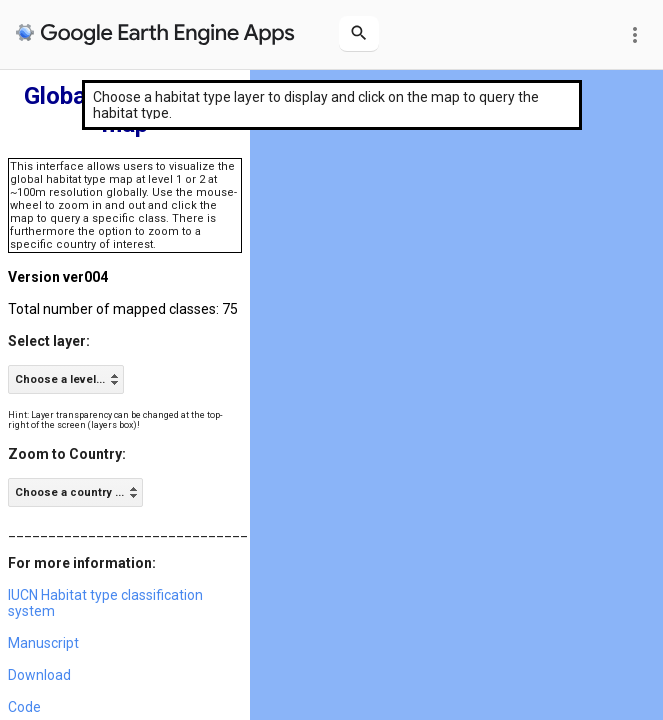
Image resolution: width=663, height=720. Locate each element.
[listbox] (66, 379)
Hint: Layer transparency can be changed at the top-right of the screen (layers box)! (115, 420)
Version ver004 (58, 277)
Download (39, 675)
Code (24, 707)
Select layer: (49, 341)
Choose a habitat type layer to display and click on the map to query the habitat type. (316, 105)
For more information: (82, 563)
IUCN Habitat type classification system (105, 603)
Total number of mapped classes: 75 (123, 309)
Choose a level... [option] (60, 379)
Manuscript (43, 643)
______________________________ (128, 531)
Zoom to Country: (67, 454)
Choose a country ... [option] (69, 492)
